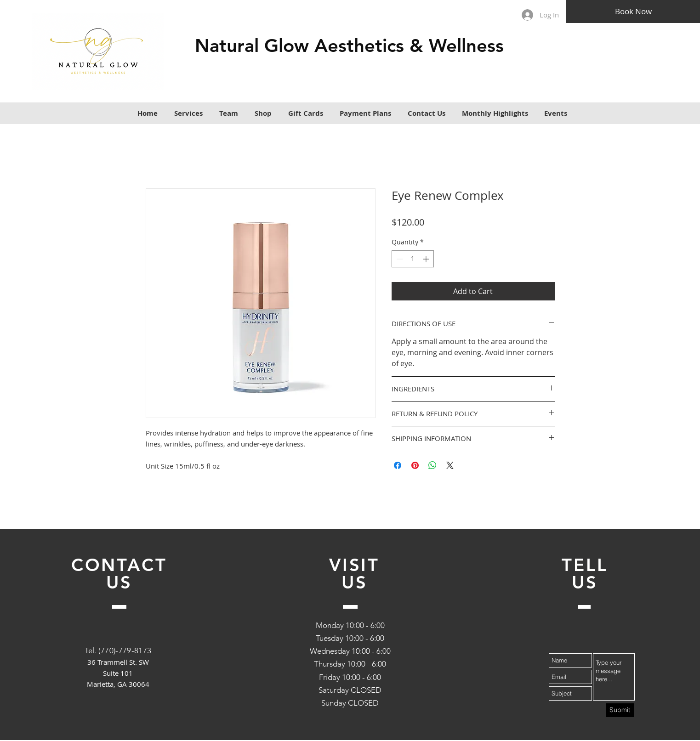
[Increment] (427, 259)
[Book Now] (633, 11)
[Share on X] (450, 465)
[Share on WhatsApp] (433, 465)
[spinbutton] (413, 259)
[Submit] (620, 710)
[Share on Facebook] (398, 465)
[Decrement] (399, 259)
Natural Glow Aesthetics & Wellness (349, 45)
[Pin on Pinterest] (415, 465)
